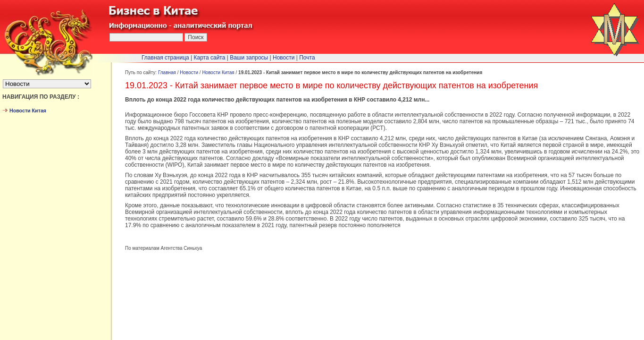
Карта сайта (210, 58)
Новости (189, 72)
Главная (167, 72)
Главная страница (165, 58)
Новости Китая (218, 72)
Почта (307, 58)
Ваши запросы (249, 58)
